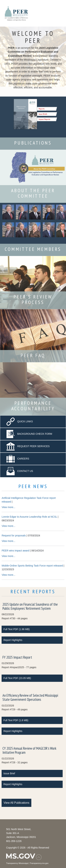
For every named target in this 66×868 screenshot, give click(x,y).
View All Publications (16, 803)
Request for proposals (14, 536)
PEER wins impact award (15, 551)
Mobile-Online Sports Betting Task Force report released (32, 566)
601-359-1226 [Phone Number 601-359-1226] (14, 841)
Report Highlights (13, 640)
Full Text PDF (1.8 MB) (16, 720)
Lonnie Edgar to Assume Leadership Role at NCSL (29, 517)
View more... (8, 507)
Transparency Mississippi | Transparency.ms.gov (27, 863)
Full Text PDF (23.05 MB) (17, 678)
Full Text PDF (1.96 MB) (16, 629)
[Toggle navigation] (57, 13)
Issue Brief (9, 773)
